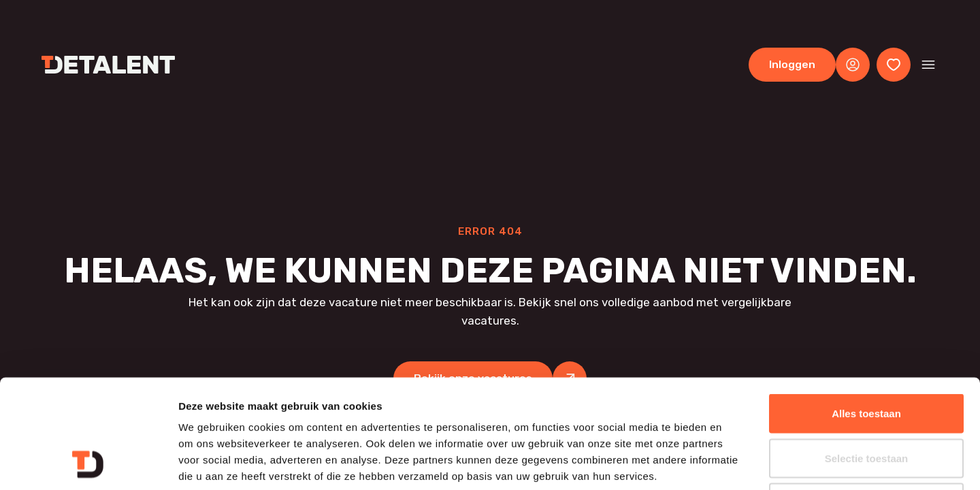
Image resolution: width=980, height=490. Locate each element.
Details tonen (735, 463)
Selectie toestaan (867, 356)
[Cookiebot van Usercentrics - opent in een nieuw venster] (88, 463)
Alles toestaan (866, 311)
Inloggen (792, 64)
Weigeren (866, 401)
